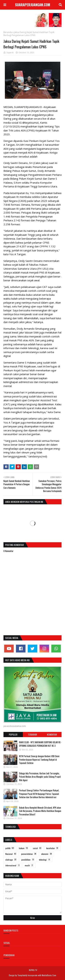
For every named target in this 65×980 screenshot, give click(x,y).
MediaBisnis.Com (49, 975)
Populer (13, 734)
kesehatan (52, 848)
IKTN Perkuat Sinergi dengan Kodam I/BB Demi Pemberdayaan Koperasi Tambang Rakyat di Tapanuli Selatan (39, 759)
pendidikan (28, 860)
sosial (37, 848)
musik (29, 865)
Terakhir (32, 734)
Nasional (11, 854)
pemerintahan (29, 854)
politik (10, 848)
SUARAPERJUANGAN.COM (33, 5)
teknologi (45, 860)
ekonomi (47, 854)
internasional (13, 865)
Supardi (10, 52)
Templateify (22, 975)
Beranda (8, 32)
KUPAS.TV (33, 970)
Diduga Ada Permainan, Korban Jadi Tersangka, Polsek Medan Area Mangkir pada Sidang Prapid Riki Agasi (40, 777)
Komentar (52, 734)
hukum (24, 848)
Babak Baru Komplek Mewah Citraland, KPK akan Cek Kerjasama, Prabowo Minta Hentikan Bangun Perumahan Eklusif (40, 811)
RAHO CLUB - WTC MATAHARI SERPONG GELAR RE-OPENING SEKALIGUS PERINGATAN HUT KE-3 (40, 744)
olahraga (11, 860)
